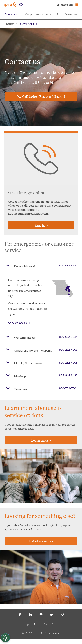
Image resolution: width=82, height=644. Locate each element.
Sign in (41, 225)
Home (9, 24)
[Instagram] (41, 614)
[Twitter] (52, 614)
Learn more (41, 440)
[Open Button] (22, 5)
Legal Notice (31, 624)
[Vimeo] (62, 614)
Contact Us (29, 24)
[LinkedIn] (30, 614)
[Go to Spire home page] (10, 5)
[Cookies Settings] (5, 638)
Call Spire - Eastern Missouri (44, 96)
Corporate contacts (38, 14)
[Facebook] (20, 614)
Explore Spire (65, 4)
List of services (67, 14)
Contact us (12, 14)
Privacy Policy (50, 624)
